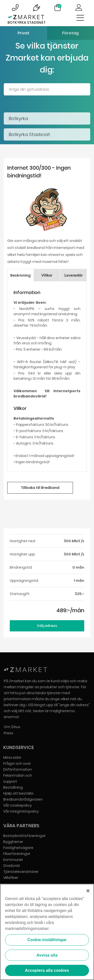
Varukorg (59, 6)
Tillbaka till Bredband (40, 488)
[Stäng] (88, 891)
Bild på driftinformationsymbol (36, 7)
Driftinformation (18, 769)
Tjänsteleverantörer (21, 872)
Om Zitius (12, 727)
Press (9, 733)
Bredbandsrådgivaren (23, 799)
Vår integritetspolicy (21, 811)
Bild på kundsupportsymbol (15, 7)
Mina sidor (12, 757)
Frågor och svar (17, 763)
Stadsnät (12, 866)
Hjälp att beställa (18, 793)
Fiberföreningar (17, 854)
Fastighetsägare (18, 848)
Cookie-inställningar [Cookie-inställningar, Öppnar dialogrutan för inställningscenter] (47, 940)
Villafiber (11, 878)
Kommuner (13, 860)
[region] (47, 932)
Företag (70, 33)
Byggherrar (13, 842)
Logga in (79, 7)
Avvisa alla (47, 955)
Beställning (13, 787)
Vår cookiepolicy (18, 805)
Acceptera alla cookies (47, 970)
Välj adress (47, 626)
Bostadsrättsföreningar (24, 836)
